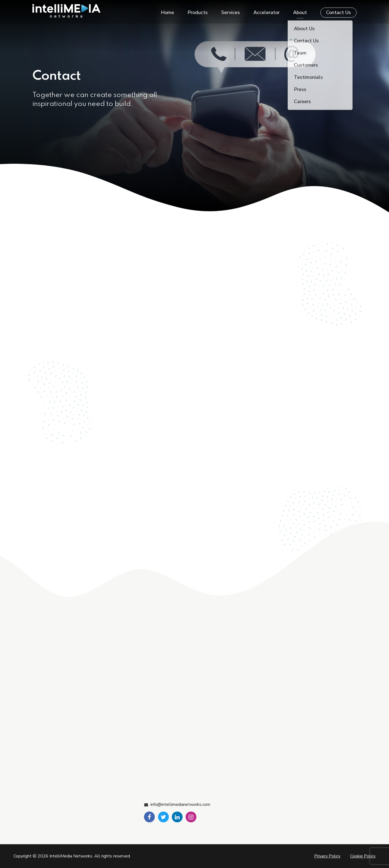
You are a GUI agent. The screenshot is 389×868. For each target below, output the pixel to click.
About (300, 11)
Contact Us (338, 11)
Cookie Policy (363, 856)
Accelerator (266, 11)
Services (231, 11)
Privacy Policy (327, 856)
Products (198, 11)
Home (167, 11)
